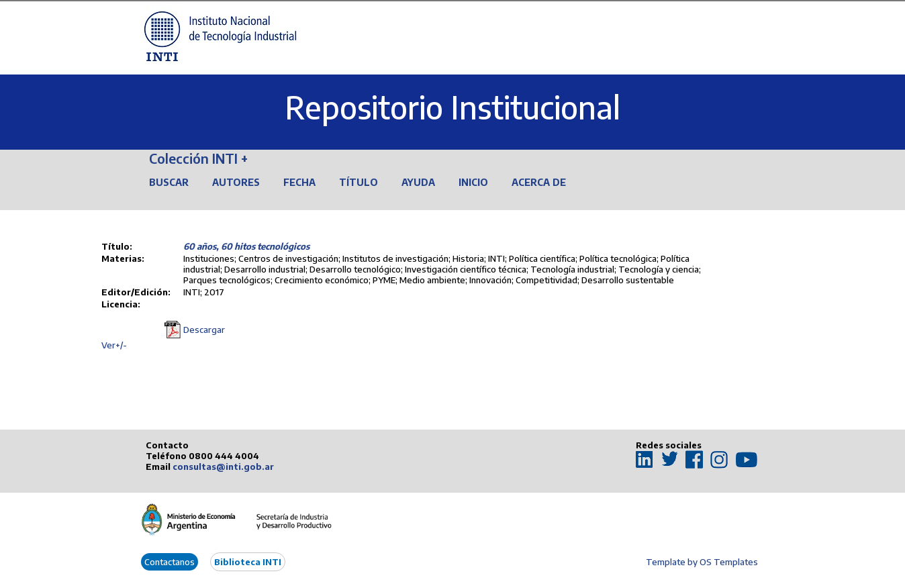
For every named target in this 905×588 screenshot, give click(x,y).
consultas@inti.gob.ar (223, 467)
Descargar (204, 330)
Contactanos (170, 562)
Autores (236, 182)
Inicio (473, 182)
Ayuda (418, 182)
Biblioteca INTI (248, 562)
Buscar (169, 182)
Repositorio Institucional (452, 107)
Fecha (299, 182)
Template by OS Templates (702, 562)
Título (359, 182)
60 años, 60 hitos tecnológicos (246, 246)
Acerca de (539, 182)
